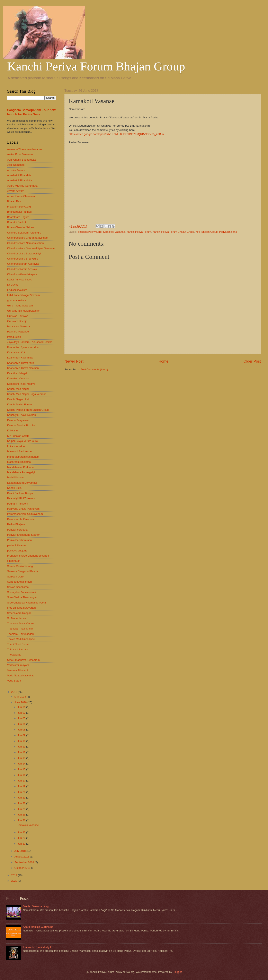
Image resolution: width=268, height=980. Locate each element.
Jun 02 (22, 713)
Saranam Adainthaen (19, 582)
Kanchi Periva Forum (139, 232)
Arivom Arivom (16, 191)
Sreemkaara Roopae (19, 613)
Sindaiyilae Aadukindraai (21, 592)
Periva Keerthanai (18, 530)
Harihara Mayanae (18, 332)
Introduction (14, 337)
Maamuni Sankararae (20, 451)
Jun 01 (22, 707)
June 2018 (21, 702)
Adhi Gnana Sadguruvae (22, 160)
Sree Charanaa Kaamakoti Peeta (26, 603)
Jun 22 (22, 803)
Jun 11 (22, 747)
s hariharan (14, 561)
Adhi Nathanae (16, 165)
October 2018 (23, 868)
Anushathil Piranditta (19, 175)
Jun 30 (22, 844)
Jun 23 (22, 809)
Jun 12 (22, 752)
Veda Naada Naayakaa (21, 675)
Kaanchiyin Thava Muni (21, 363)
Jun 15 (22, 769)
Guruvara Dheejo (17, 321)
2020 (15, 881)
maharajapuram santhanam (23, 457)
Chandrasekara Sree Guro (23, 259)
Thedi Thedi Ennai (18, 644)
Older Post (252, 361)
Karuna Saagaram (18, 420)
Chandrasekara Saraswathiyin (25, 254)
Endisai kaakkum (17, 290)
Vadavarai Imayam (18, 665)
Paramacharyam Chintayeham (25, 514)
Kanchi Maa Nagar (18, 389)
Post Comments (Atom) (94, 369)
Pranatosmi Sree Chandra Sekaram (28, 556)
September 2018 (24, 862)
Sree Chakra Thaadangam (23, 597)
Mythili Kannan (16, 477)
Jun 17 (22, 781)
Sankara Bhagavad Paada (23, 571)
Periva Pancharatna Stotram (24, 535)
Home (163, 361)
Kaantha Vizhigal (17, 373)
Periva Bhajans (228, 232)
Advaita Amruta (16, 170)
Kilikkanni (13, 430)
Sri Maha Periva (17, 618)
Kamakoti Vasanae (114, 232)
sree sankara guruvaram (21, 608)
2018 (15, 692)
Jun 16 (22, 775)
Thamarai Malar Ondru (20, 623)
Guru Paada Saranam (20, 306)
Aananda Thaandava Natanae (25, 149)
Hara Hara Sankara (19, 326)
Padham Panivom (18, 504)
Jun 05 (22, 718)
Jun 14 (22, 764)
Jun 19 (22, 786)
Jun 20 (22, 792)
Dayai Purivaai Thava (20, 280)
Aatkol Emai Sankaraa (20, 154)
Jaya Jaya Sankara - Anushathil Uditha (30, 342)
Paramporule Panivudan (21, 519)
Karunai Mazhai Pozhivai (22, 425)
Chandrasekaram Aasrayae (23, 264)
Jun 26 (22, 820)
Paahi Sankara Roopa (20, 493)
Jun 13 (22, 758)
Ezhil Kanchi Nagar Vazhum (23, 295)
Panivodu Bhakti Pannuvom (23, 509)
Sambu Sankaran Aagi (20, 566)
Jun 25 (22, 815)
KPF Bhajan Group (207, 232)
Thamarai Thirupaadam (21, 634)
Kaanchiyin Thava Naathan (23, 368)
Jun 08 (22, 730)
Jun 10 (22, 741)
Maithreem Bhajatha (19, 462)
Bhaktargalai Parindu (19, 212)
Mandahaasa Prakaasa (21, 467)
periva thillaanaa (17, 545)
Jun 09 (22, 735)
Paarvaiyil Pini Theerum (21, 498)
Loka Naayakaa (16, 446)
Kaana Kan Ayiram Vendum (23, 347)
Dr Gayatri (13, 285)
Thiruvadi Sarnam (18, 649)
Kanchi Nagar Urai (18, 399)
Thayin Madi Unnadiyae (21, 639)
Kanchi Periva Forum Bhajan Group (96, 66)
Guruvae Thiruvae (18, 316)
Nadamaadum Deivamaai (22, 483)
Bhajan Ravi (14, 201)
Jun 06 (22, 724)
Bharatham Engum (18, 217)
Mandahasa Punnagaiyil (21, 472)
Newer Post (74, 361)
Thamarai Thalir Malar (20, 629)
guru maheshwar (17, 300)
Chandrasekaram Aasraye (22, 269)
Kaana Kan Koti (16, 352)
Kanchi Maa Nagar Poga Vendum (27, 394)
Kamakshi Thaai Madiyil (21, 384)
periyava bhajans (17, 551)
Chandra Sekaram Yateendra (24, 233)
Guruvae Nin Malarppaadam (24, 311)
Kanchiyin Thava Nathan (21, 415)
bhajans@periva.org (90, 232)
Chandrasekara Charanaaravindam (28, 238)
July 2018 (20, 851)
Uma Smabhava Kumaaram (23, 660)
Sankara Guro (15, 577)
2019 (15, 875)
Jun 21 (22, 798)
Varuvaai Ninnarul (17, 670)
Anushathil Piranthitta (20, 180)
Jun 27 (22, 832)
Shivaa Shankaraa (18, 587)
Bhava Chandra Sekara (21, 227)
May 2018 (20, 697)
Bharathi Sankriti (17, 222)
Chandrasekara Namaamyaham (26, 243)
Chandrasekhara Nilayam (22, 274)
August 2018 (22, 857)
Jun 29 (22, 838)
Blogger (177, 972)
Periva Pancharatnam (20, 540)
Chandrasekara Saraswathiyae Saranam (31, 248)
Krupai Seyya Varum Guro (22, 441)
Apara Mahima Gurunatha (22, 186)
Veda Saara (14, 681)
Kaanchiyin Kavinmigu (20, 358)
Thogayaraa (14, 655)
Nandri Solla (14, 488)
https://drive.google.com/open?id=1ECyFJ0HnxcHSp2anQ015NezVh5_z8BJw (117, 134)
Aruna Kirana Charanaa (21, 196)
